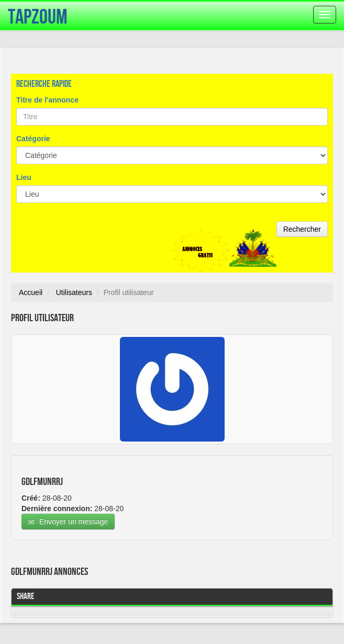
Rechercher (302, 229)
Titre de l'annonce (47, 100)
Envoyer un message (68, 522)
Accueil (31, 292)
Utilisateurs (74, 292)
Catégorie (33, 139)
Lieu (24, 177)
